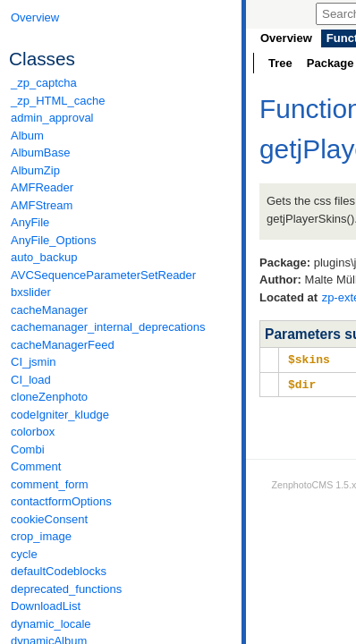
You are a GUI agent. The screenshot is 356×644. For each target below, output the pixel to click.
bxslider (31, 292)
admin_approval (52, 118)
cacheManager (49, 310)
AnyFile (30, 222)
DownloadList (46, 606)
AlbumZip (35, 170)
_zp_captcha (44, 83)
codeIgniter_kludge (60, 415)
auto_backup (44, 257)
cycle (24, 554)
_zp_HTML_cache (58, 101)
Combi (28, 449)
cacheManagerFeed (63, 345)
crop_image (41, 536)
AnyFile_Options (53, 240)
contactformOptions (61, 501)
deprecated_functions (66, 589)
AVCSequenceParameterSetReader (103, 275)
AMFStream (42, 205)
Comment (36, 466)
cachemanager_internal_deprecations (108, 327)
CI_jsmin (34, 362)
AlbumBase (40, 153)
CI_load (31, 380)
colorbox (33, 432)
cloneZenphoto (49, 397)
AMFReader (42, 187)
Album (27, 136)
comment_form (50, 484)
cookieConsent (49, 519)
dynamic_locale (51, 624)
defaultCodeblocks (59, 571)
